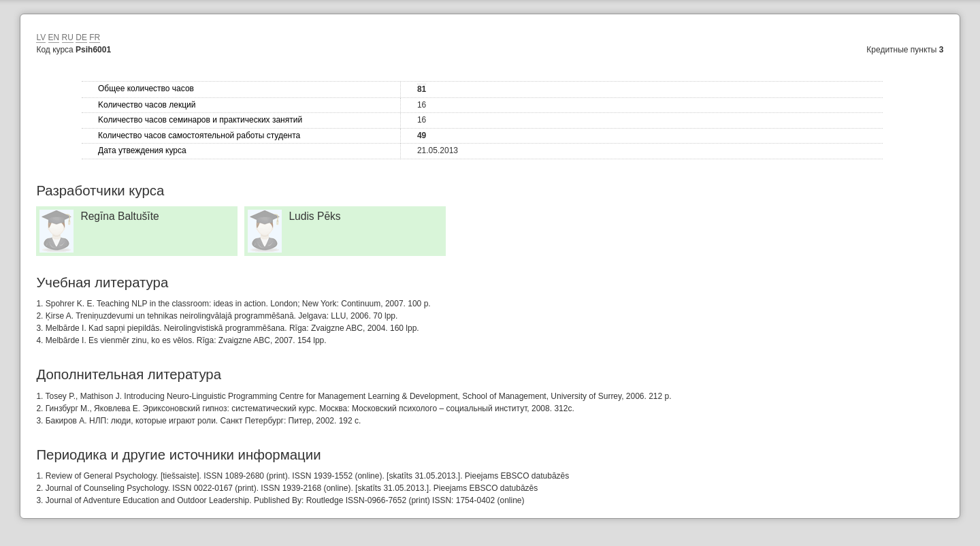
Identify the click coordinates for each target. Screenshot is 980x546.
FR (95, 37)
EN (54, 37)
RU (68, 37)
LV (41, 37)
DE (81, 37)
